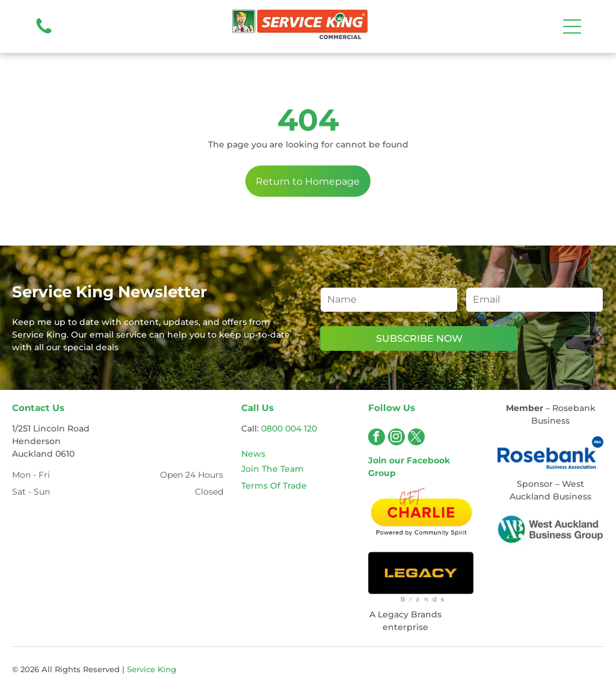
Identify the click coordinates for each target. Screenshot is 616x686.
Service (141, 669)
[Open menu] (572, 26)
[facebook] (377, 438)
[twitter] (416, 438)
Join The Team (273, 469)
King (167, 669)
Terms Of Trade (274, 486)
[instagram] (396, 438)
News (253, 454)
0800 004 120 (289, 428)
